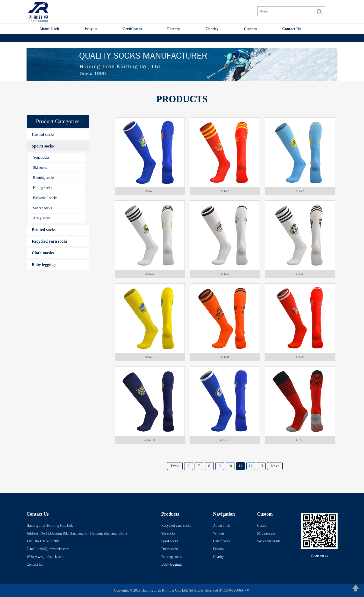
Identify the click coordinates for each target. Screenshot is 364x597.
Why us (91, 29)
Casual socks (43, 134)
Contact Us (291, 29)
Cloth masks (43, 253)
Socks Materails (269, 541)
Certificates (132, 29)
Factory (174, 29)
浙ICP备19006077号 (234, 590)
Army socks (42, 218)
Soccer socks (43, 208)
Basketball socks (45, 198)
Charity (212, 29)
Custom (250, 29)
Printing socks (172, 557)
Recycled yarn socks (50, 241)
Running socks (44, 178)
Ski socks (40, 168)
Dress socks (170, 549)
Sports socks (43, 146)
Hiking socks (43, 188)
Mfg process (266, 533)
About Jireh (49, 29)
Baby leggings (44, 265)
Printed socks (44, 230)
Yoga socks (41, 157)
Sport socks (170, 541)
